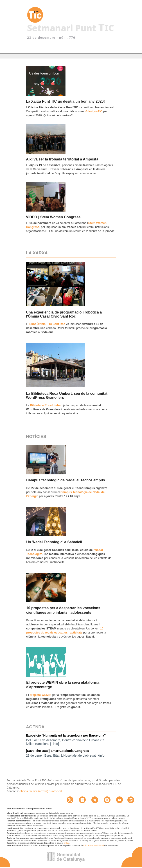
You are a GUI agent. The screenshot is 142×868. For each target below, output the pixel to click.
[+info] (55, 744)
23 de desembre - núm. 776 (51, 38)
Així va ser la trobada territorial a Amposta (62, 159)
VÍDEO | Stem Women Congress (53, 217)
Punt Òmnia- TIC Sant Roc (47, 324)
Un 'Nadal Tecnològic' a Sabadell (54, 542)
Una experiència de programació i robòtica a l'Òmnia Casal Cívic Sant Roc (64, 314)
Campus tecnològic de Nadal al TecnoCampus (66, 480)
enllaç (66, 843)
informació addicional (94, 845)
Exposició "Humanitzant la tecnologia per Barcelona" (66, 735)
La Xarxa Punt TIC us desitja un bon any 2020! (65, 101)
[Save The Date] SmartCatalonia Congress (58, 751)
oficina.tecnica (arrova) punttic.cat (41, 791)
